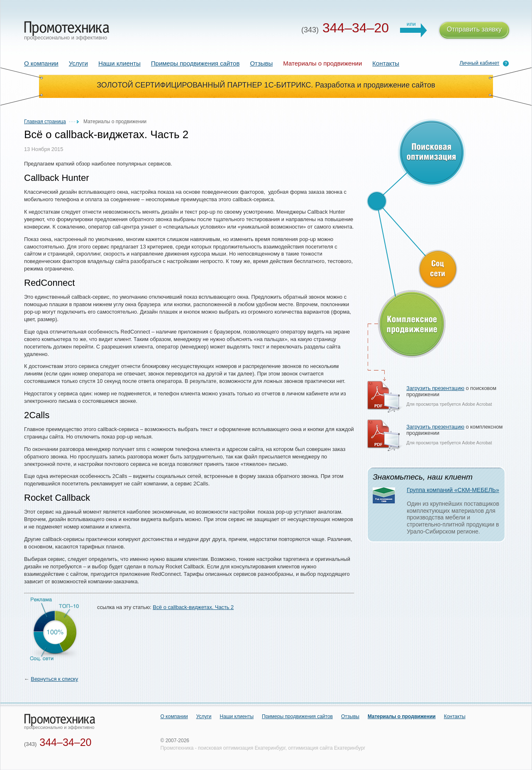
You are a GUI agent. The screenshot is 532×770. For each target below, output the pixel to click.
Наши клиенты (120, 63)
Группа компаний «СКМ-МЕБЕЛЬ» (453, 490)
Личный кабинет (479, 63)
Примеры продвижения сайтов (195, 63)
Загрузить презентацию (435, 388)
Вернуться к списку (54, 679)
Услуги (78, 63)
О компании (41, 63)
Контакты (386, 63)
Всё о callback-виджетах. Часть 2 (193, 607)
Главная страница (45, 122)
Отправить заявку (474, 30)
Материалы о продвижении (402, 716)
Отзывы (261, 63)
